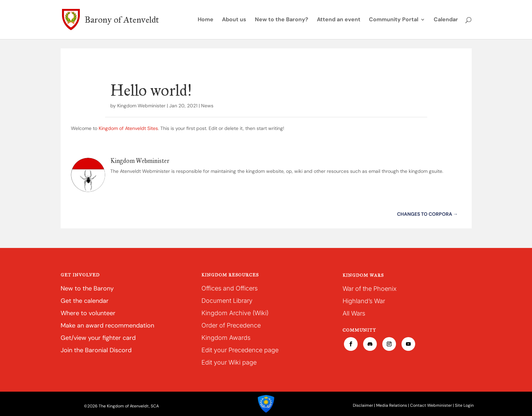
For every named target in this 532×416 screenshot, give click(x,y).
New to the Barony (87, 288)
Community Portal (394, 20)
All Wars (354, 313)
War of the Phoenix (370, 289)
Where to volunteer (88, 313)
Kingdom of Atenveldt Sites (128, 128)
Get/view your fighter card (98, 338)
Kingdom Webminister (141, 106)
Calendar (446, 20)
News (207, 106)
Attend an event (339, 20)
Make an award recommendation (107, 325)
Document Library (227, 301)
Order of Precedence (231, 325)
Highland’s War (364, 301)
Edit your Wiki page (229, 362)
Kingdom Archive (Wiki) (235, 313)
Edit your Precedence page (240, 350)
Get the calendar (85, 301)
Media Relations (392, 405)
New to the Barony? (282, 20)
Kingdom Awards (226, 338)
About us (234, 20)
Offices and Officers (230, 288)
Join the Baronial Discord (96, 350)
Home (206, 20)
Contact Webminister (431, 405)
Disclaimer (363, 405)
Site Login (464, 405)
